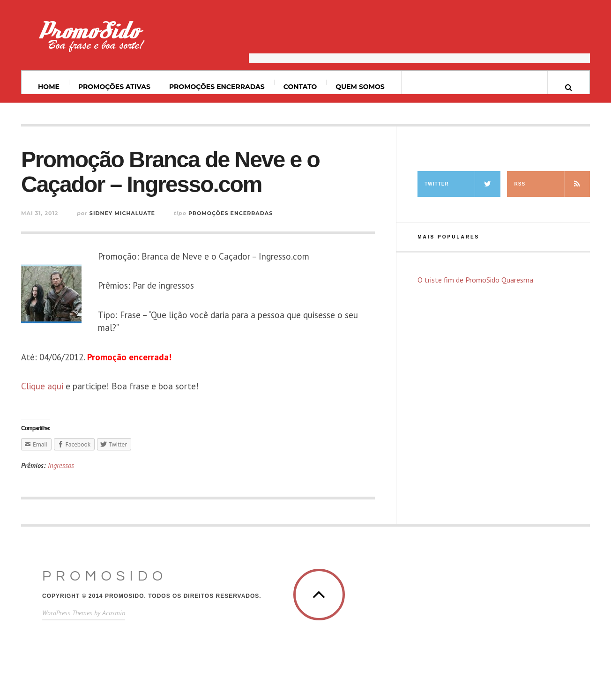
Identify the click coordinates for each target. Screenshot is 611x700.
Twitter (462, 184)
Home (49, 87)
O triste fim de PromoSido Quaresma (475, 280)
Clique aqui (42, 386)
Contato (300, 87)
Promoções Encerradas (217, 87)
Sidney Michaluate (122, 213)
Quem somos (360, 87)
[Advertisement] (419, 40)
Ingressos (61, 465)
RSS (552, 184)
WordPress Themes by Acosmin (84, 613)
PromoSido (105, 576)
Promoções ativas (114, 87)
